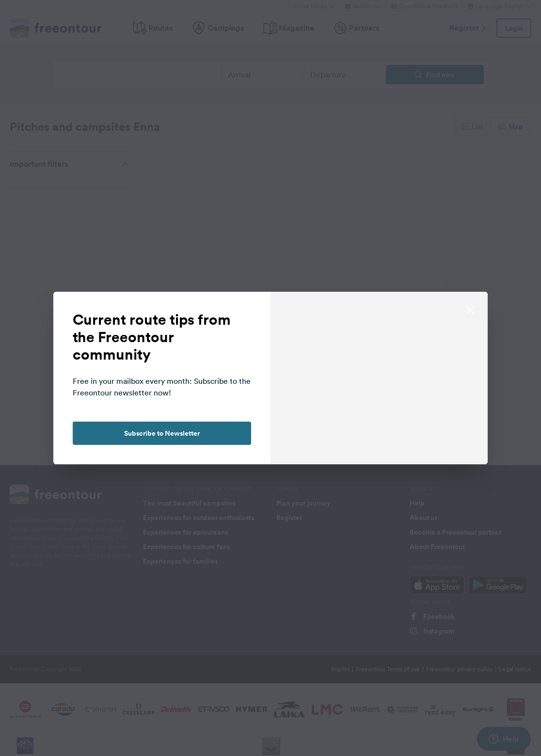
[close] (470, 309)
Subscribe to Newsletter (162, 433)
